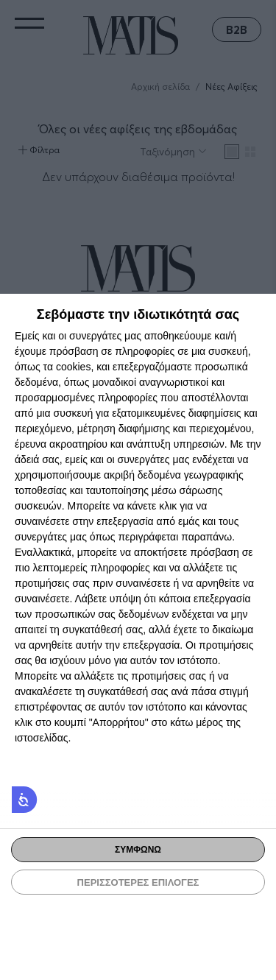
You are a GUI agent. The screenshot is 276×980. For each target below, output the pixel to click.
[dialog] (138, 637)
